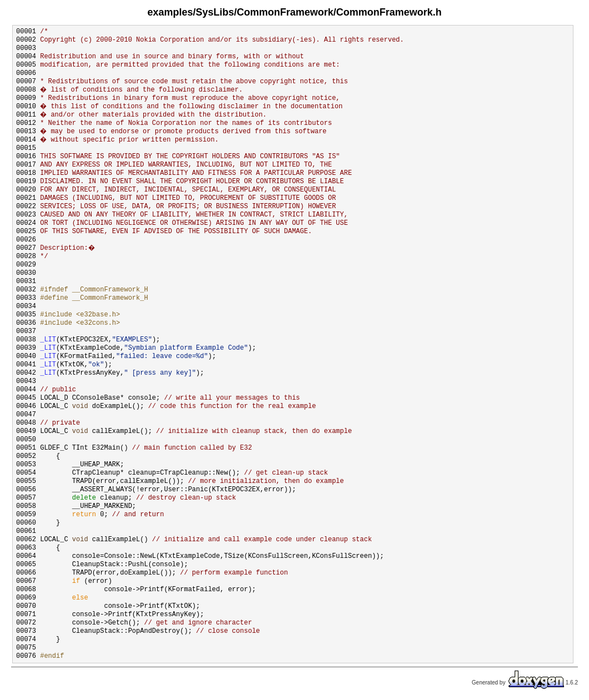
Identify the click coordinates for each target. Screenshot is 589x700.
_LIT (48, 340)
